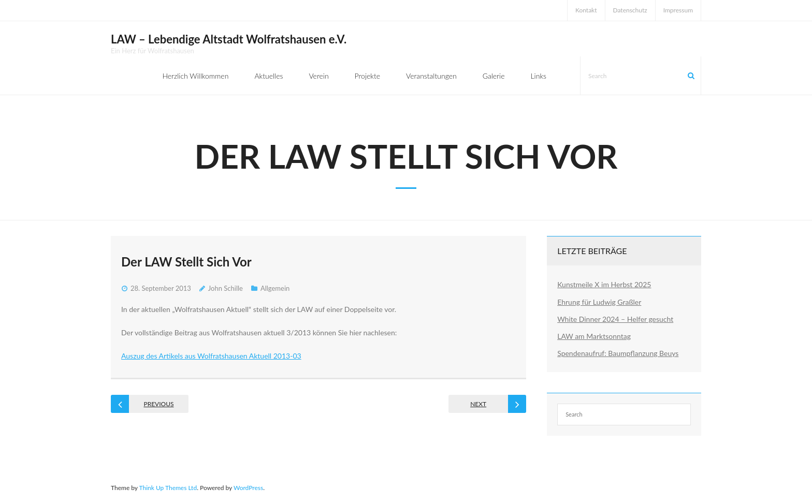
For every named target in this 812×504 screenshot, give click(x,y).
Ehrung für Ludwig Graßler (599, 302)
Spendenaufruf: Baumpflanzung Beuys (618, 353)
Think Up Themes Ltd (168, 488)
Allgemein (275, 288)
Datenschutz (630, 10)
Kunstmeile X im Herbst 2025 (604, 284)
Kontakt (586, 10)
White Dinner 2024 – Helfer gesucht (615, 319)
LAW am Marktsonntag (594, 336)
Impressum (678, 10)
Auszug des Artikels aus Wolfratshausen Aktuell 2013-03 (211, 356)
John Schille (226, 288)
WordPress (248, 488)
